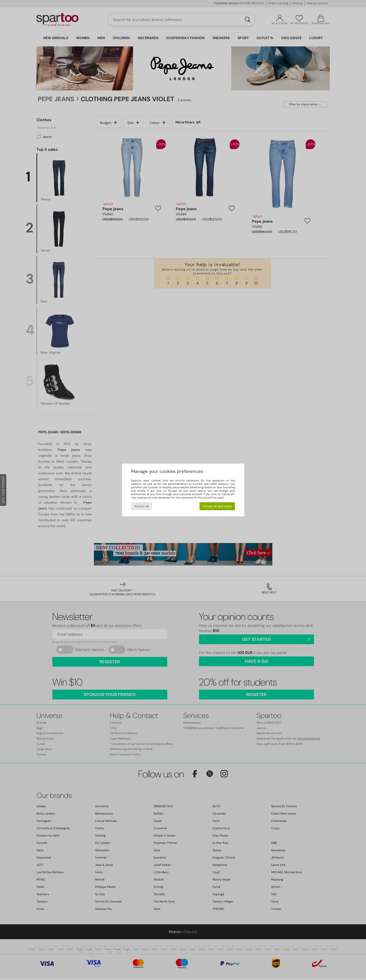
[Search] (247, 20)
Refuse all (141, 506)
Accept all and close (217, 506)
